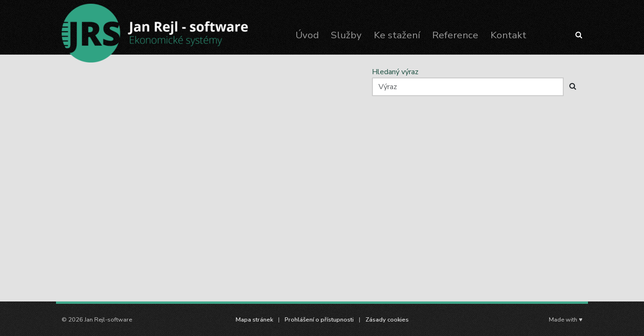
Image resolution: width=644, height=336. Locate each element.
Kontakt (508, 35)
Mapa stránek (254, 320)
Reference (455, 35)
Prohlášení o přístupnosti (319, 320)
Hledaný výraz (395, 72)
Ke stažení (397, 35)
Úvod (307, 35)
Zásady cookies (387, 320)
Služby (346, 35)
